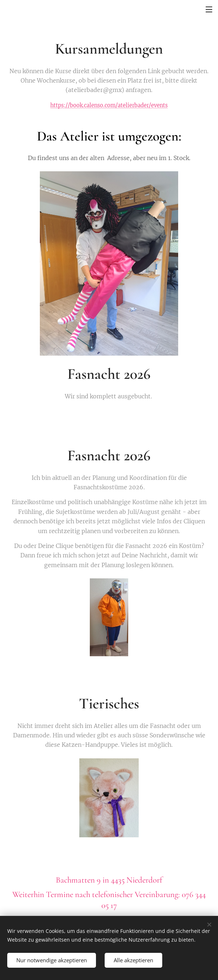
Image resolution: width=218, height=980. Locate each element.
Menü (209, 9)
